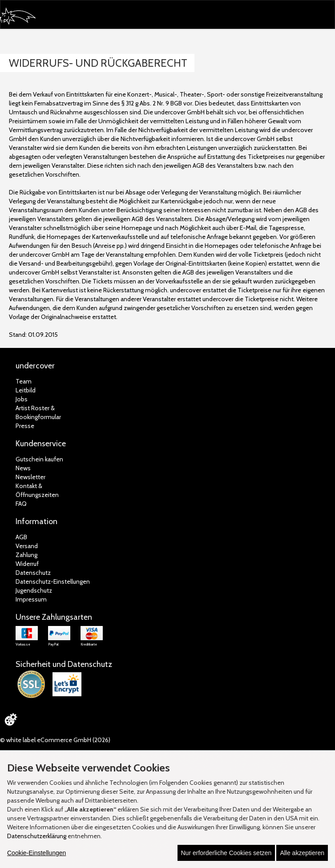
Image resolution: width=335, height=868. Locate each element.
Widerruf (27, 564)
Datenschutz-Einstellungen (53, 581)
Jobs (22, 399)
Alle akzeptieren (302, 853)
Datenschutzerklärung (37, 836)
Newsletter (30, 477)
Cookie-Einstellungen (36, 853)
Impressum (31, 599)
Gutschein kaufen (39, 459)
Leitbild (26, 390)
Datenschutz (33, 573)
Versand (27, 546)
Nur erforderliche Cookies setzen (226, 853)
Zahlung (26, 555)
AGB (21, 537)
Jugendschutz (34, 590)
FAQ (21, 504)
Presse (25, 426)
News (23, 468)
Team (24, 381)
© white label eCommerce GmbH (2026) (55, 740)
